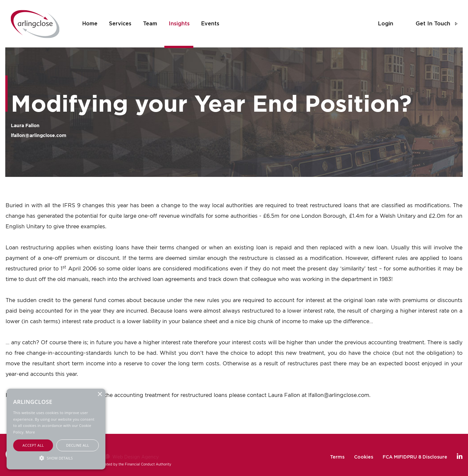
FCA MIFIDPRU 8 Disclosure (415, 457)
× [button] (100, 394)
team (150, 24)
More (30, 432)
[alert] (56, 429)
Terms (337, 457)
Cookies (364, 457)
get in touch (433, 24)
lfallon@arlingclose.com (39, 135)
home (90, 24)
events (210, 24)
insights (179, 24)
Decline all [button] (78, 445)
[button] (56, 458)
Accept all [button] (33, 445)
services (120, 24)
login (386, 24)
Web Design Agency (136, 457)
